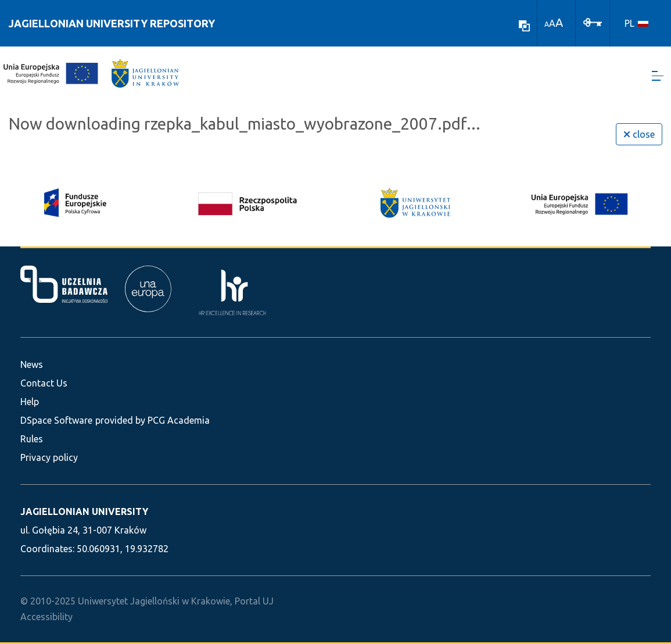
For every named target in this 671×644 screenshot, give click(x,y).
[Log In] (593, 22)
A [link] (547, 24)
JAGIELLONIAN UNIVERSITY (84, 511)
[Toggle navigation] (658, 76)
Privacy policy (49, 457)
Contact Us (44, 383)
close (639, 134)
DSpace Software (56, 420)
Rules (32, 439)
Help (30, 402)
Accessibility (46, 617)
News (32, 364)
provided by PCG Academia (152, 420)
